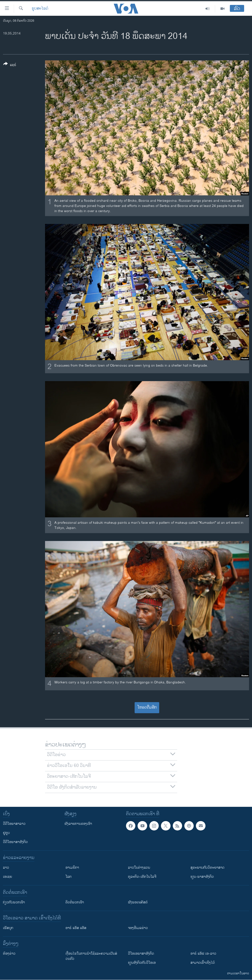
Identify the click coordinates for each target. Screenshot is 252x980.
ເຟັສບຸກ (8, 928)
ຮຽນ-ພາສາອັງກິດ (202, 877)
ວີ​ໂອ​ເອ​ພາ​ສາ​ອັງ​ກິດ (141, 954)
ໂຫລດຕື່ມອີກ (147, 707)
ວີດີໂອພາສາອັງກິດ (15, 842)
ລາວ (6, 868)
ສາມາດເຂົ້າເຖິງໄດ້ (203, 963)
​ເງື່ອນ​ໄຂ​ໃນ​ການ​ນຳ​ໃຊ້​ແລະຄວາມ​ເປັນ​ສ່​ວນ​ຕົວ (91, 956)
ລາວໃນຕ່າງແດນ (139, 868)
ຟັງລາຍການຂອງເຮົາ (78, 824)
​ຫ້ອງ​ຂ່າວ (9, 954)
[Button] (10, 65)
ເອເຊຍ (8, 877)
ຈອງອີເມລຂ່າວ (138, 928)
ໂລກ (69, 877)
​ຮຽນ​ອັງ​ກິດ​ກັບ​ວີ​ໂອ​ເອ (142, 963)
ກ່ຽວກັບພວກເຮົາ (14, 902)
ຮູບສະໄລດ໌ (40, 9)
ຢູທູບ (6, 833)
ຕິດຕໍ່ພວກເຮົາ (75, 902)
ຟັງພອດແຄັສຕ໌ (138, 902)
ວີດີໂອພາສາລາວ (14, 824)
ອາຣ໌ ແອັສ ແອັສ (76, 928)
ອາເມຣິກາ (72, 868)
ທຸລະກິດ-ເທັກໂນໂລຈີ (142, 877)
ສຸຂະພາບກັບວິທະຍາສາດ (207, 868)
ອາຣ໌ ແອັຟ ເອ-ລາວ (203, 954)
